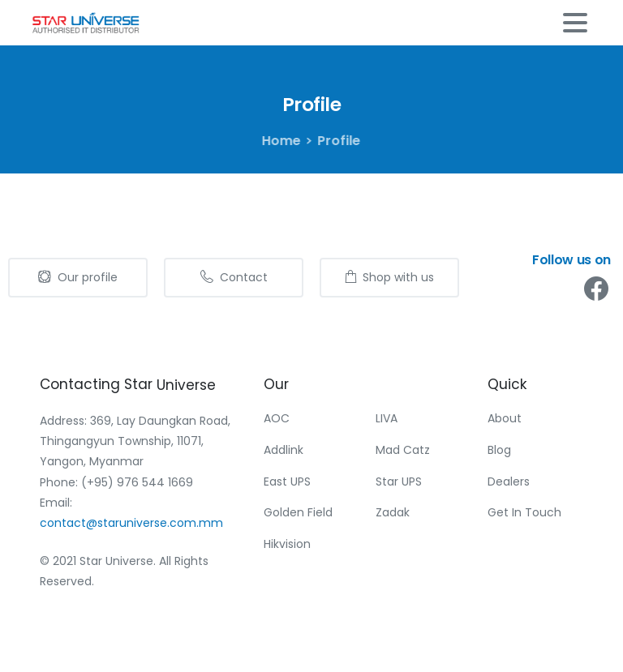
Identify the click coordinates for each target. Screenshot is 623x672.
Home (280, 141)
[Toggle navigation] (575, 23)
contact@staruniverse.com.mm (131, 523)
